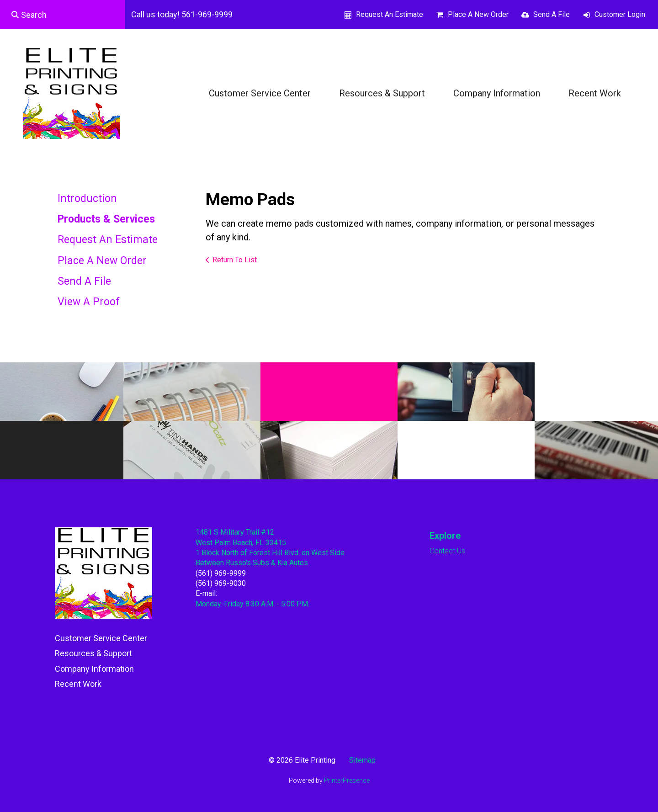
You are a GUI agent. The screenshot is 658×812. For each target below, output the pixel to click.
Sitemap (362, 760)
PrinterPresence (347, 780)
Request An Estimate (390, 14)
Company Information (497, 93)
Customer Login (620, 14)
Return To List (235, 260)
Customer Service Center (260, 93)
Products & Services (106, 219)
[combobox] (62, 15)
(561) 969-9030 (221, 583)
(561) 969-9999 (221, 573)
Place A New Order (478, 14)
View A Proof (89, 302)
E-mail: (206, 593)
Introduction (87, 199)
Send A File (552, 14)
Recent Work (595, 93)
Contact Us (447, 551)
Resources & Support (382, 93)
